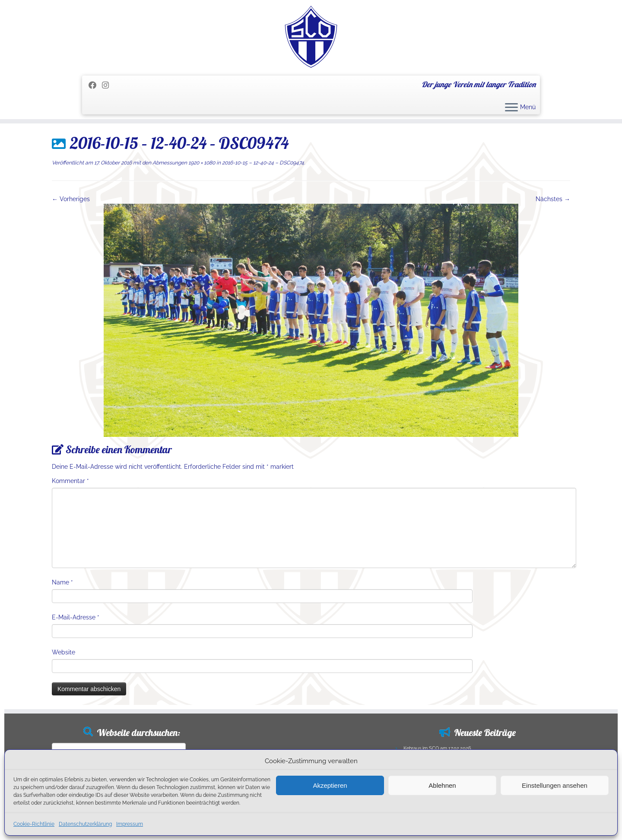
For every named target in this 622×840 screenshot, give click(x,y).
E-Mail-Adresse (76, 617)
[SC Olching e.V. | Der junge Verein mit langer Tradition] (311, 37)
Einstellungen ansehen (555, 785)
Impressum (130, 824)
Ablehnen (442, 785)
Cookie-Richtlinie (34, 824)
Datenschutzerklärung (85, 824)
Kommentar (70, 481)
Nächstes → (553, 199)
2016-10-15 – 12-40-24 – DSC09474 (262, 163)
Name (62, 582)
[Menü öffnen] (511, 108)
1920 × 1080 (201, 163)
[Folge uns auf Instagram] (108, 85)
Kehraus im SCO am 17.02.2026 (437, 748)
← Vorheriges (71, 199)
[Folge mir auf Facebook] (95, 85)
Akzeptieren (330, 785)
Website (63, 652)
